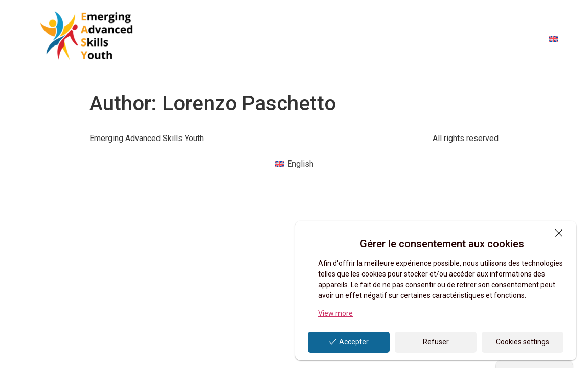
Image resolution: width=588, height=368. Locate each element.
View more (335, 313)
